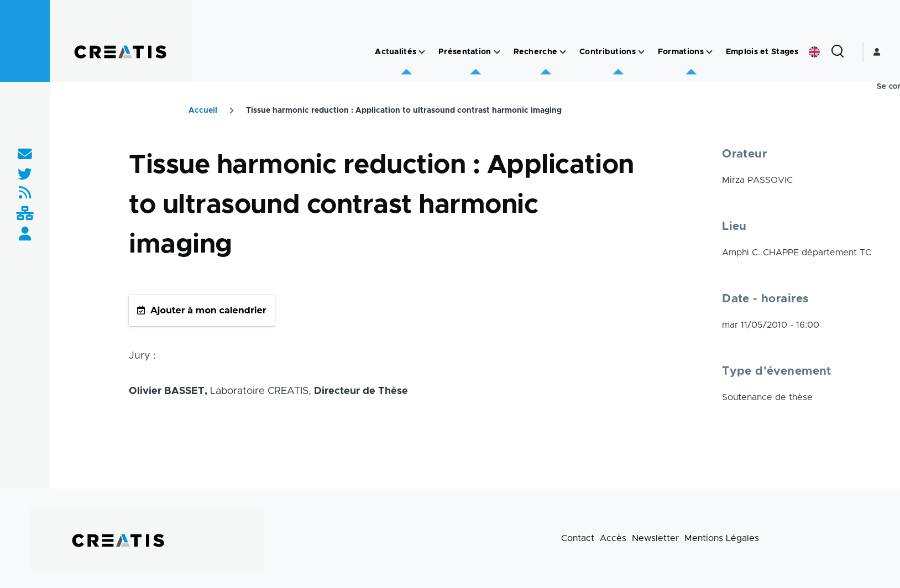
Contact (578, 538)
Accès (613, 538)
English (814, 52)
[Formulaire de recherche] (838, 52)
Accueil (203, 111)
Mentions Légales (722, 538)
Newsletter (655, 538)
